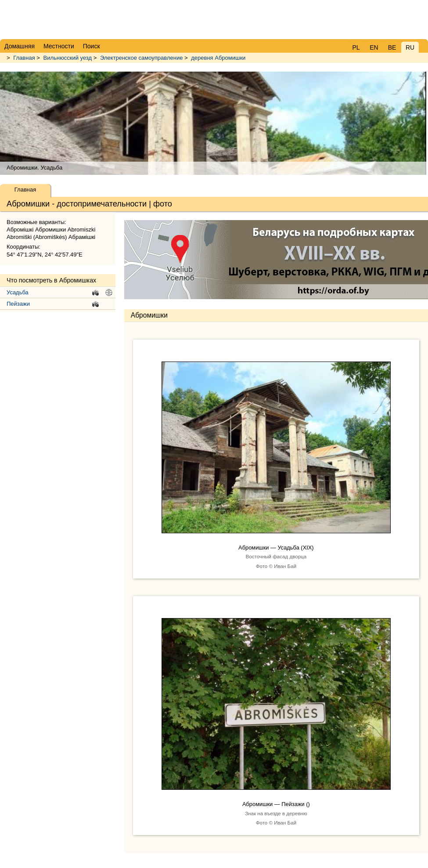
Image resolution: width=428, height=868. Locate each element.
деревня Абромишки (218, 58)
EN (374, 47)
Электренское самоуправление (142, 58)
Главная (24, 58)
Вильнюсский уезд (68, 58)
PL (356, 47)
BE (392, 47)
